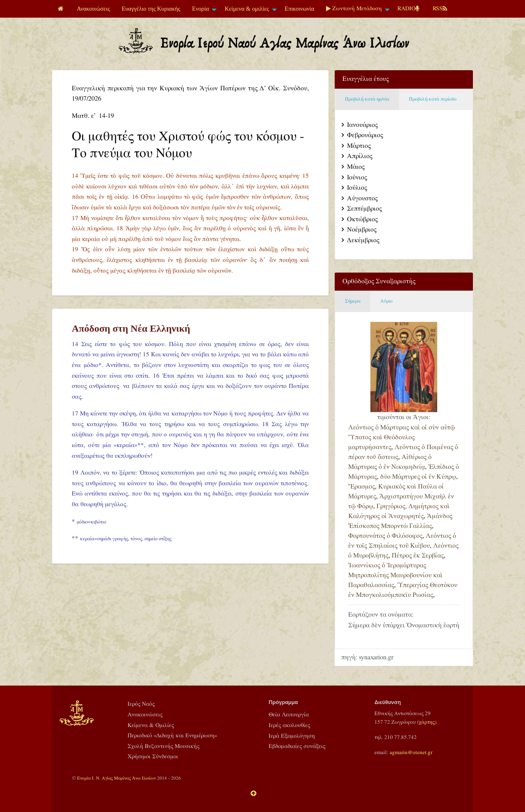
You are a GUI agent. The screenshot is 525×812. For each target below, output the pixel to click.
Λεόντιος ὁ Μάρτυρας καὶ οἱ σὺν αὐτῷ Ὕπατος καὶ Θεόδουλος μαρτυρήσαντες (402, 437)
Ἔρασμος (362, 487)
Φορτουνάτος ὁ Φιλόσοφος (385, 536)
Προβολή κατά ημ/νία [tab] (367, 99)
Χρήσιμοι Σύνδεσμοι (153, 757)
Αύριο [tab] (386, 301)
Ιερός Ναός (141, 704)
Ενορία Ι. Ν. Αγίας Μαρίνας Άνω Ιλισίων (116, 778)
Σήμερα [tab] (353, 301)
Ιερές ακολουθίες (289, 725)
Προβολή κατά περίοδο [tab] (433, 99)
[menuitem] (62, 9)
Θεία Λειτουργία (289, 715)
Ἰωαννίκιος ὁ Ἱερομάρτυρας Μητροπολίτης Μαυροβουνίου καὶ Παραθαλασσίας (395, 575)
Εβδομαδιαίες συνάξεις (297, 746)
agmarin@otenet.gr (411, 752)
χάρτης (427, 722)
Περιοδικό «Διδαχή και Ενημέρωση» (172, 736)
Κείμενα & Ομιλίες (151, 725)
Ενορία (200, 9)
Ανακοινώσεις (93, 9)
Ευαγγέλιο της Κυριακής (151, 9)
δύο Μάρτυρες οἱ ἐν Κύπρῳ (418, 477)
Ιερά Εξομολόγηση (292, 736)
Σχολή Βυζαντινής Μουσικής (163, 746)
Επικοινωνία (299, 9)
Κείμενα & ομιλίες (247, 9)
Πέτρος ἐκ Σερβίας (418, 556)
